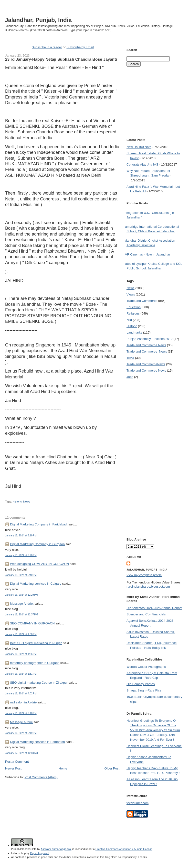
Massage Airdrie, (22, 604)
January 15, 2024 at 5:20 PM (21, 555)
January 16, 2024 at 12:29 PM (21, 595)
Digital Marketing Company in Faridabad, (39, 524)
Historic (17, 502)
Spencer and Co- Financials (146, 614)
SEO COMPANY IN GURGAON (32, 623)
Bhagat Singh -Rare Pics (144, 690)
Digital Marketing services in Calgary (36, 584)
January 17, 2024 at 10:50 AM (21, 753)
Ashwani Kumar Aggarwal (56, 849)
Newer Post (13, 768)
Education (134, 307)
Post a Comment (17, 762)
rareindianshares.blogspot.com (148, 587)
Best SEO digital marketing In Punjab (36, 643)
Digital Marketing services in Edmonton (37, 742)
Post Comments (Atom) (41, 777)
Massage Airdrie (21, 722)
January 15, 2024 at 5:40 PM (21, 575)
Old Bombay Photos (141, 684)
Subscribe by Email (80, 47)
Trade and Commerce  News (147, 351)
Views (131, 294)
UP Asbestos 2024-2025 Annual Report (154, 608)
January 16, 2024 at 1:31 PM (21, 674)
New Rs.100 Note (139, 147)
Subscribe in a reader (47, 47)
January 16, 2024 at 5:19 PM (21, 733)
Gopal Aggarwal (40, 853)
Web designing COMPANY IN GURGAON (39, 564)
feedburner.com (137, 803)
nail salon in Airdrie (23, 702)
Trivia (130, 358)
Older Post (112, 768)
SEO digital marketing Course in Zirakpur (39, 683)
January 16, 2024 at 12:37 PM (21, 615)
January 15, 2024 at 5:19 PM (21, 536)
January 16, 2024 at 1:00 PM (21, 634)
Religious (133, 313)
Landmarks (134, 332)
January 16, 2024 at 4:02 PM (21, 694)
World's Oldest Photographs (146, 667)
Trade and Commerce (142, 301)
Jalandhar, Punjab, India (38, 20)
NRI (129, 320)
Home (63, 768)
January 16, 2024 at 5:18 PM (21, 713)
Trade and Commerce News (146, 345)
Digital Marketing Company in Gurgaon (37, 544)
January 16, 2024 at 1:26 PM (21, 654)
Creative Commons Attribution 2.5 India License (124, 849)
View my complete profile (144, 575)
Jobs (130, 377)
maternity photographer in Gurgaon (35, 663)
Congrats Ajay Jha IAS (142, 164)
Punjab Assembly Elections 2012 (150, 339)
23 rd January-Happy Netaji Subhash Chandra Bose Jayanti (61, 59)
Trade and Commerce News (146, 364)
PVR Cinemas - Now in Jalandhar (147, 254)
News (27, 502)
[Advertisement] (62, 789)
